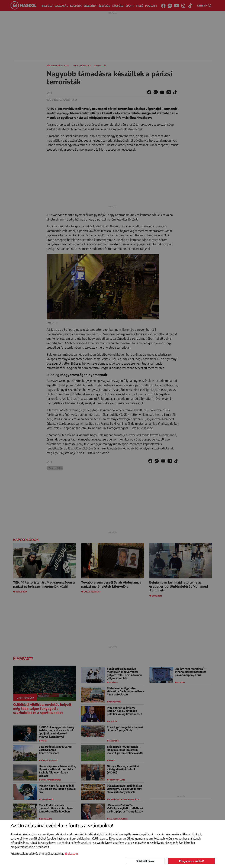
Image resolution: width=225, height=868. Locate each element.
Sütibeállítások (145, 861)
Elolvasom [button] (72, 854)
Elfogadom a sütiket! (192, 861)
